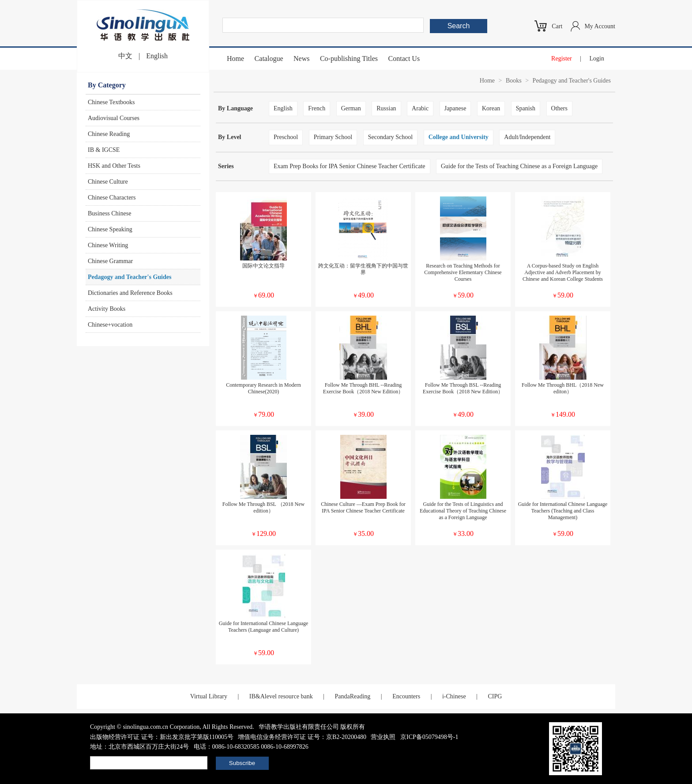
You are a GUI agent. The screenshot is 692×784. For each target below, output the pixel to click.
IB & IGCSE (104, 150)
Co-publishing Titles (349, 58)
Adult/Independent (527, 137)
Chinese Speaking (110, 229)
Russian (386, 108)
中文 (125, 56)
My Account (600, 26)
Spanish (526, 108)
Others (559, 108)
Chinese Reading (109, 134)
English (157, 56)
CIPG (495, 696)
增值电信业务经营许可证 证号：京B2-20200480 (302, 737)
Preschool (286, 137)
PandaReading (352, 696)
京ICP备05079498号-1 (429, 737)
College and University (459, 137)
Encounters (406, 696)
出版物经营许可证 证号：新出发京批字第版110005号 (162, 737)
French (317, 108)
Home (235, 58)
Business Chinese (109, 213)
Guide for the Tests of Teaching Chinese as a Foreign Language (519, 166)
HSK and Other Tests (114, 166)
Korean (491, 108)
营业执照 (383, 737)
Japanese (455, 108)
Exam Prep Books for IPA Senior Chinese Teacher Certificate (350, 166)
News (301, 58)
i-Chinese (454, 696)
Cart (557, 26)
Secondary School (390, 137)
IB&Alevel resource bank (281, 696)
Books (514, 81)
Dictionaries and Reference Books (130, 293)
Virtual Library (209, 696)
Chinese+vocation (110, 325)
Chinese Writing (108, 245)
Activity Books (107, 309)
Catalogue (269, 58)
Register (562, 58)
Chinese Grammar (110, 261)
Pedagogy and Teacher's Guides (130, 277)
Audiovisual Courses (114, 118)
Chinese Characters (112, 198)
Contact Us (404, 58)
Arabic (420, 108)
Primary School (333, 137)
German (351, 108)
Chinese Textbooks (111, 102)
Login (597, 58)
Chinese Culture (108, 182)
